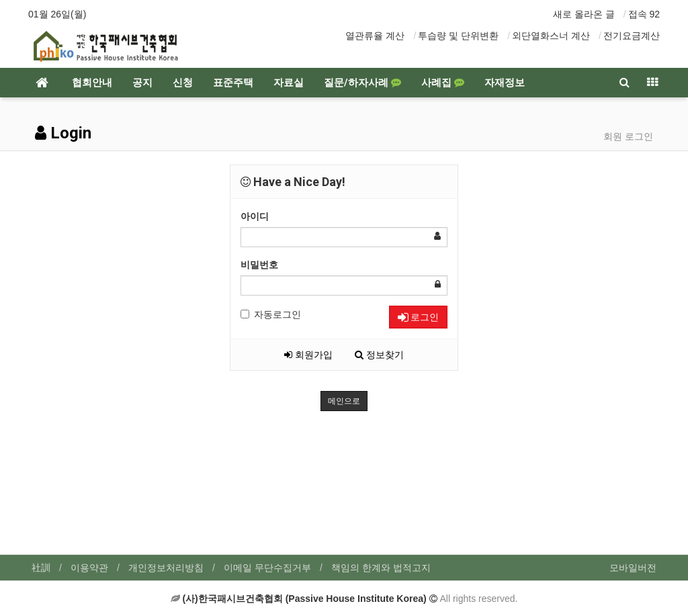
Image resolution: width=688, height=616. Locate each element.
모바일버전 (633, 568)
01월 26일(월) (57, 14)
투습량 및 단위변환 (458, 36)
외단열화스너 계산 (551, 36)
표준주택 (233, 83)
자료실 (289, 83)
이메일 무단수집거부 (267, 568)
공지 (142, 83)
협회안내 (92, 83)
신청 (183, 83)
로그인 (418, 317)
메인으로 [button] (344, 401)
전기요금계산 (632, 36)
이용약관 (89, 568)
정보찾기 (379, 355)
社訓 (41, 568)
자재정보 (505, 83)
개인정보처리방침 (166, 568)
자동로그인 (271, 314)
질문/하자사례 (362, 83)
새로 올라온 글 (584, 14)
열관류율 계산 (375, 36)
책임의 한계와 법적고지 (381, 568)
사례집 (443, 83)
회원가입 (308, 355)
